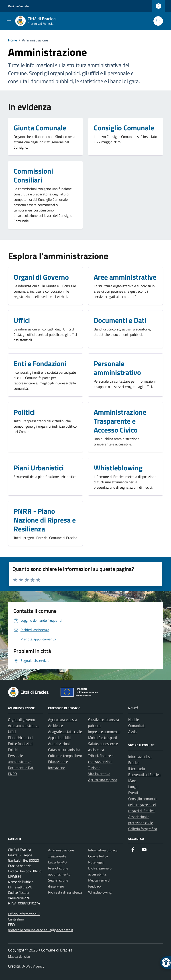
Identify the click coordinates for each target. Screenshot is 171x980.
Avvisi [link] (133, 732)
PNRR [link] (12, 774)
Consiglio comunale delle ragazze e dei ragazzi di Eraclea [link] (143, 805)
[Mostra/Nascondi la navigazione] (9, 21)
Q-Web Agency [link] (33, 966)
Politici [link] (13, 750)
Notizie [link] (134, 720)
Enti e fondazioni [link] (21, 744)
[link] (38, 21)
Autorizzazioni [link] (59, 744)
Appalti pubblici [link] (60, 738)
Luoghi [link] (133, 787)
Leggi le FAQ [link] (57, 862)
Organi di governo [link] (21, 720)
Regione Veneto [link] (18, 6)
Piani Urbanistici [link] (20, 738)
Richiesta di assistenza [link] (65, 892)
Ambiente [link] (55, 726)
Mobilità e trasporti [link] (103, 738)
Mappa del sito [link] (19, 956)
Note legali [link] (96, 862)
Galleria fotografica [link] (143, 829)
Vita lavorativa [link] (99, 774)
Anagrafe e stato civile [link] (65, 732)
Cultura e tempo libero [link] (65, 756)
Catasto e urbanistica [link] (64, 750)
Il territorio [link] (136, 769)
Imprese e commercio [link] (104, 732)
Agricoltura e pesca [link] (63, 720)
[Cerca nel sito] (158, 21)
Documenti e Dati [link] (21, 768)
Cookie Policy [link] (98, 856)
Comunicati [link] (137, 726)
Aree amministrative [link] (24, 726)
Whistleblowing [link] (100, 892)
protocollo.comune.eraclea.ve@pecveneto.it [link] (41, 930)
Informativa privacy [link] (103, 850)
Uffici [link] (12, 732)
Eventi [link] (133, 793)
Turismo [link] (94, 768)
